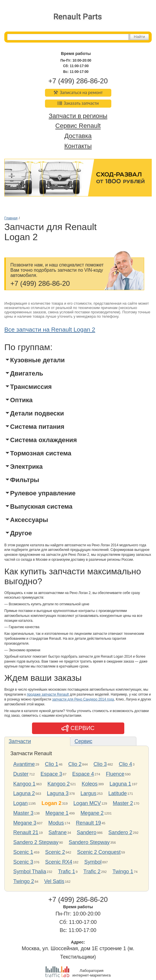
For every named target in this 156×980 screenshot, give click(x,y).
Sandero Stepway (89, 842)
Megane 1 (57, 813)
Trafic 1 (66, 871)
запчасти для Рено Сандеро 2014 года (83, 699)
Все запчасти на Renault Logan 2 (50, 329)
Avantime (24, 764)
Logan (20, 803)
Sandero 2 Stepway (36, 842)
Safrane (58, 832)
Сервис (83, 741)
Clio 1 (52, 764)
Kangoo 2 (59, 784)
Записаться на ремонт (78, 92)
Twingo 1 (123, 871)
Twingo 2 (24, 881)
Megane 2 (92, 813)
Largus (88, 793)
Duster (21, 774)
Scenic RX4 (59, 862)
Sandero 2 (120, 832)
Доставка (78, 136)
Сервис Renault (78, 126)
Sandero (87, 832)
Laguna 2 (24, 793)
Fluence (115, 774)
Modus (56, 823)
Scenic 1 (23, 852)
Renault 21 (26, 832)
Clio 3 (100, 764)
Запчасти (20, 741)
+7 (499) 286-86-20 (78, 81)
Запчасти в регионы (78, 116)
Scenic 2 (55, 852)
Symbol (93, 862)
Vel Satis (54, 881)
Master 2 (123, 803)
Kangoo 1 (24, 784)
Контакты (78, 146)
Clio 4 (125, 764)
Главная (11, 218)
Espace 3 (51, 774)
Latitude (118, 793)
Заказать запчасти (78, 103)
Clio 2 (75, 764)
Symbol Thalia (30, 871)
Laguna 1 (120, 784)
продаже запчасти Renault (48, 694)
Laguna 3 (58, 793)
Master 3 (23, 813)
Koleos (90, 784)
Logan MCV (87, 803)
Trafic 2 (92, 871)
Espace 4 (83, 774)
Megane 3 (25, 823)
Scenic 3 (23, 862)
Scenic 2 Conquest (99, 852)
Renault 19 (88, 823)
